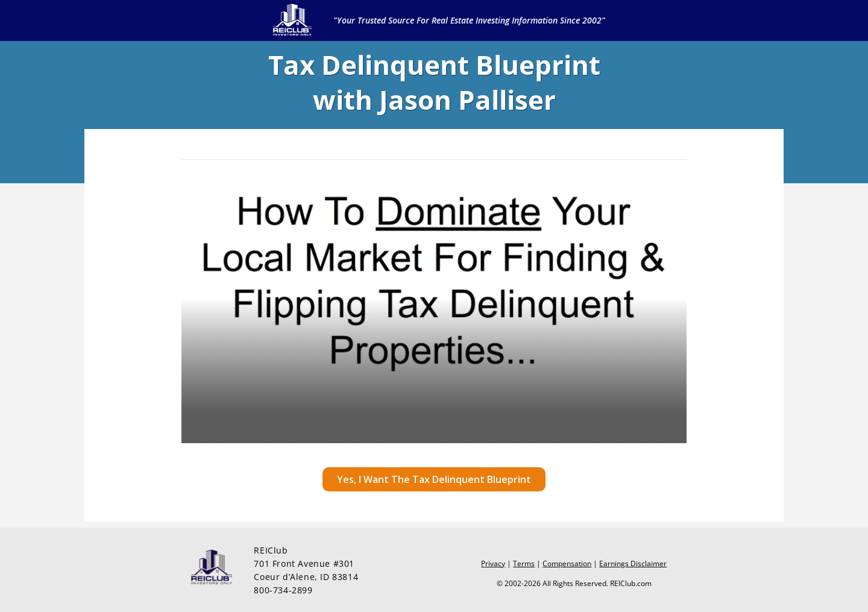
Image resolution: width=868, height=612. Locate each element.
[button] (434, 479)
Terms (524, 563)
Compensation (567, 563)
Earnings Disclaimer (633, 563)
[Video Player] (434, 301)
